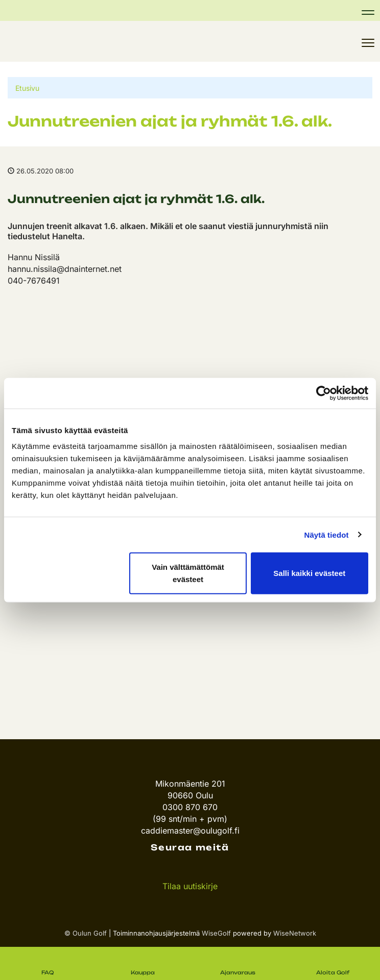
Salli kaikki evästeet (309, 573)
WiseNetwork (295, 933)
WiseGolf (216, 933)
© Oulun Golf (86, 933)
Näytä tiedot (327, 534)
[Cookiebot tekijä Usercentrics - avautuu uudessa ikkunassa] (324, 393)
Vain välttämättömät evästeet (188, 573)
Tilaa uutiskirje (190, 886)
